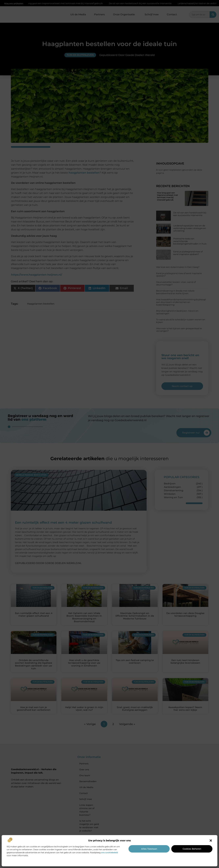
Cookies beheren (192, 849)
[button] (211, 841)
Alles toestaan (149, 849)
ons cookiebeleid (109, 852)
